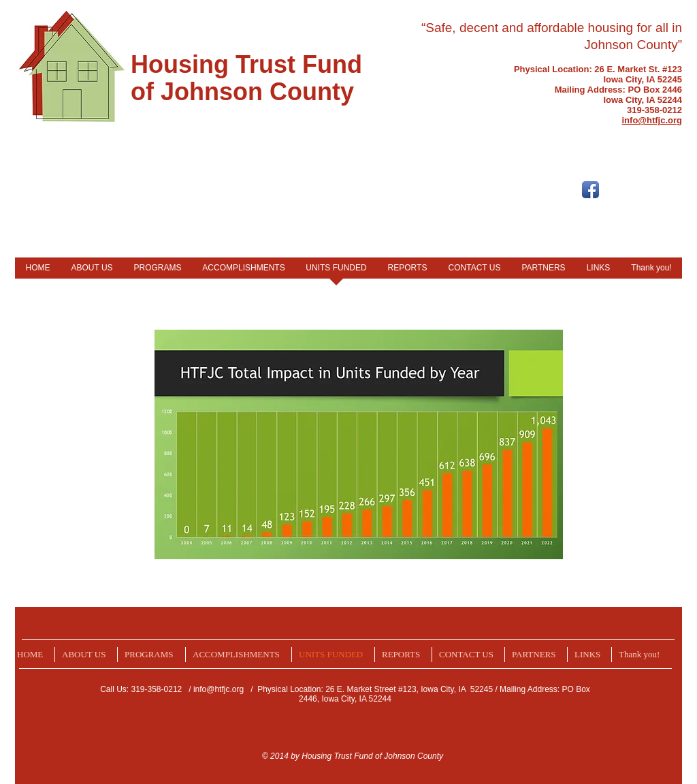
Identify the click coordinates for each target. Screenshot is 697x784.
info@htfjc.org (218, 689)
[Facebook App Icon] (590, 190)
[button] (86, 655)
